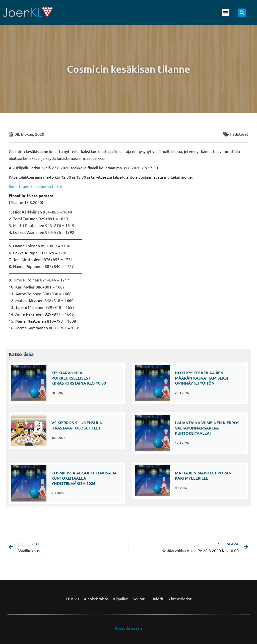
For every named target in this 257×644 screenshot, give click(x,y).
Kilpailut (120, 599)
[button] (226, 13)
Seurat (139, 599)
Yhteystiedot (180, 599)
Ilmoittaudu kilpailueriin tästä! (35, 186)
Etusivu (72, 599)
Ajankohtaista (96, 599)
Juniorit (156, 599)
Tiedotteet (239, 134)
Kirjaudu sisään (128, 628)
